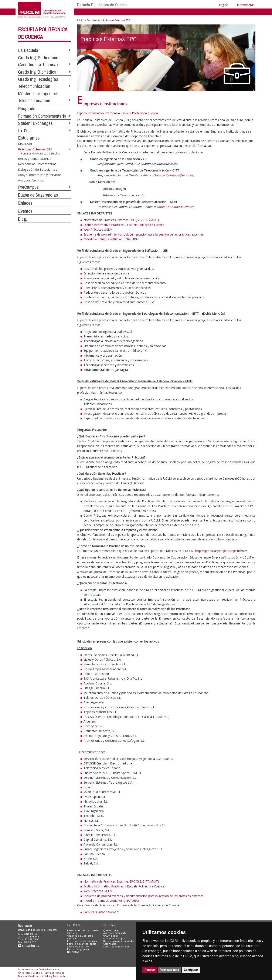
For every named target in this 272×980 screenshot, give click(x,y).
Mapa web (59, 976)
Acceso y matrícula (115, 933)
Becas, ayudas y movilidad (119, 941)
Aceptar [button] (150, 970)
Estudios (109, 925)
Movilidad (25, 144)
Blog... (23, 219)
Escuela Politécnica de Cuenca (102, 5)
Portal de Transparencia (82, 944)
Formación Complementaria (42, 116)
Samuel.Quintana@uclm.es (174, 175)
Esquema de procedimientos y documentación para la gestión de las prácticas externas (144, 234)
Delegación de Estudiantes (38, 169)
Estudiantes (29, 138)
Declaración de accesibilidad (34, 976)
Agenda (72, 938)
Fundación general (78, 949)
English (224, 5)
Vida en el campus (114, 938)
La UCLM (74, 925)
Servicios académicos (116, 946)
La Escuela (28, 50)
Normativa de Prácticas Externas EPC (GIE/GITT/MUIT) (121, 220)
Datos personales (54, 973)
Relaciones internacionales (83, 930)
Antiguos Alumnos (31, 180)
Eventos (25, 211)
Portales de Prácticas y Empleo (41, 153)
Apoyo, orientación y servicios (40, 175)
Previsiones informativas (82, 941)
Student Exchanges (35, 123)
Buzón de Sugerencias (38, 195)
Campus (72, 933)
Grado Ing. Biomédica (37, 72)
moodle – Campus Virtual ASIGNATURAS (111, 239)
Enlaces (25, 203)
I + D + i (25, 131)
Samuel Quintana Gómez (101, 912)
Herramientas (245, 5)
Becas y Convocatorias (35, 159)
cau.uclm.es (28, 946)
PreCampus (28, 187)
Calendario (110, 944)
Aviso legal (24, 973)
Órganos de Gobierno (80, 936)
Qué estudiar (111, 930)
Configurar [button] (191, 970)
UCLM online (111, 936)
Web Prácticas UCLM (98, 229)
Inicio (80, 20)
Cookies (37, 973)
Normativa (73, 952)
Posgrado (27, 109)
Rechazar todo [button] (169, 970)
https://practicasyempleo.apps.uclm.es (221, 551)
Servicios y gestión (78, 946)
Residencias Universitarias (37, 164)
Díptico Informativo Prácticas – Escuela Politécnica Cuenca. (118, 113)
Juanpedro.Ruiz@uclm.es (159, 164)
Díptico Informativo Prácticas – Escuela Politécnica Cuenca (124, 225)
